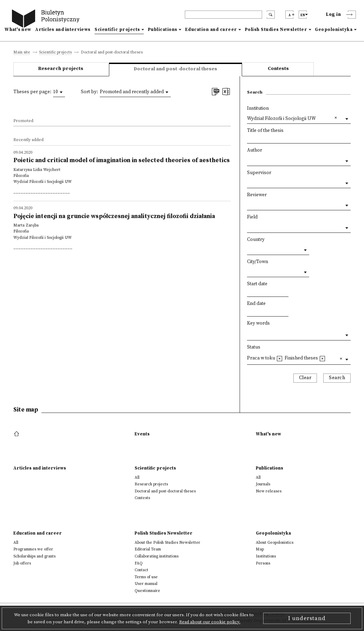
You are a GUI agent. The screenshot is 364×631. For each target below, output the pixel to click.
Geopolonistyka (334, 30)
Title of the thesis (265, 131)
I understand (307, 618)
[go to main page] (47, 20)
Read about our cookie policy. (210, 622)
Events (142, 434)
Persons (263, 563)
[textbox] (249, 334)
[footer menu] (17, 434)
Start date (257, 284)
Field (252, 217)
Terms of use (146, 577)
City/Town (258, 262)
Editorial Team (148, 549)
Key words (258, 323)
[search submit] (271, 15)
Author (255, 150)
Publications (163, 30)
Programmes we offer (33, 549)
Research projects (61, 69)
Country (256, 240)
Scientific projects (117, 30)
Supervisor (259, 173)
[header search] (223, 15)
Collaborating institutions (157, 556)
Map (260, 549)
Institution (258, 109)
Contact (141, 570)
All (137, 477)
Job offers (22, 563)
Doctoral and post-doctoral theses (165, 491)
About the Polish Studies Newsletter (167, 543)
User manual (146, 584)
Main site (22, 53)
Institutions (266, 556)
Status (254, 347)
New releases (269, 491)
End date (256, 304)
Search (337, 378)
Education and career (211, 30)
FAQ (139, 563)
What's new (18, 30)
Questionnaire (147, 591)
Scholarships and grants (34, 556)
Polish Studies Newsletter (276, 30)
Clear (305, 378)
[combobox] (59, 92)
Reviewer (257, 195)
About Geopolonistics (275, 543)
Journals (263, 484)
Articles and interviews (63, 30)
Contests (278, 69)
